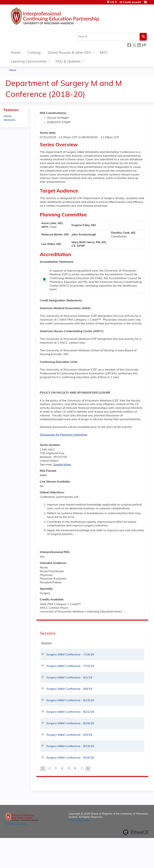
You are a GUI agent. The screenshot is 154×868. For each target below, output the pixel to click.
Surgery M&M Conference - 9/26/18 (70, 758)
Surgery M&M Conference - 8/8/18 (69, 689)
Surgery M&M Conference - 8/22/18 (70, 712)
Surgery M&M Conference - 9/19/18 (70, 746)
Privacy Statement (80, 821)
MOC (104, 53)
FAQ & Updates (68, 62)
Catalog (34, 53)
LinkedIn (139, 45)
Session (46, 643)
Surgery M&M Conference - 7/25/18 (70, 666)
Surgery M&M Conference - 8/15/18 (70, 701)
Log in (113, 2)
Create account (132, 2)
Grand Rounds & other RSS (69, 53)
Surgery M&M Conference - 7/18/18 (70, 655)
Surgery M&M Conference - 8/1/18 (69, 678)
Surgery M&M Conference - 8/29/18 (70, 724)
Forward (144, 45)
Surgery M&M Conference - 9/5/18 (69, 735)
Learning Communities (29, 62)
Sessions (9, 120)
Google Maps (62, 465)
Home (16, 53)
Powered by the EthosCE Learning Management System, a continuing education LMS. (136, 832)
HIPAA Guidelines (16, 824)
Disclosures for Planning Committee (64, 435)
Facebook (129, 45)
